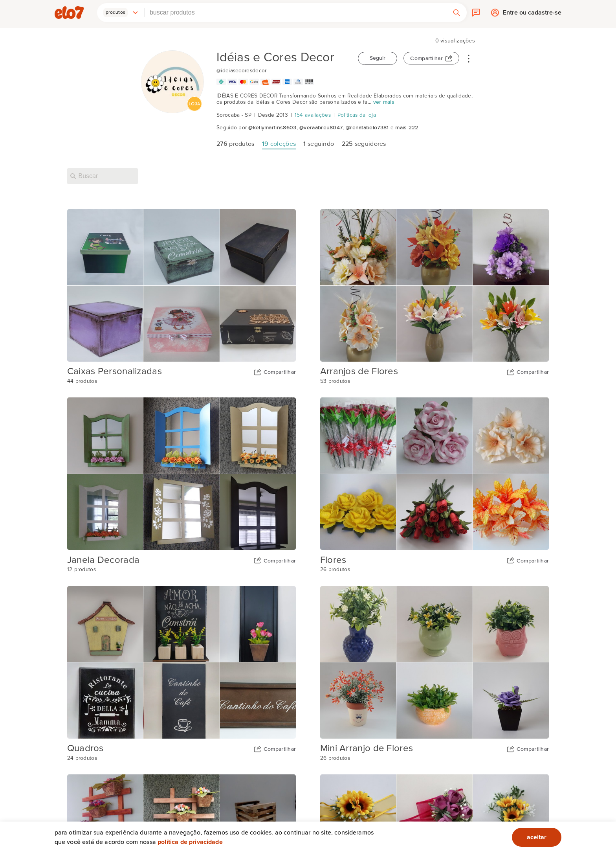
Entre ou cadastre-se (532, 14)
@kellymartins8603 (272, 128)
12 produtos (82, 570)
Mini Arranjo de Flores (367, 748)
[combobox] (296, 13)
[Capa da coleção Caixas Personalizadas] (182, 285)
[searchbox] (296, 13)
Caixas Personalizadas (115, 371)
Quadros (85, 748)
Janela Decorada (104, 560)
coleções (279, 144)
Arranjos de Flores (359, 371)
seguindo (319, 144)
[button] (121, 13)
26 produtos (335, 570)
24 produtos (82, 758)
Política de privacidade (190, 842)
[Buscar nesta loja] (103, 176)
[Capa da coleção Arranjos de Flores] (435, 285)
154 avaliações (313, 115)
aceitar (537, 837)
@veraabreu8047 (321, 128)
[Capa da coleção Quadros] (182, 662)
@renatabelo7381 (367, 128)
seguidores (364, 144)
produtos (236, 144)
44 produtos (82, 381)
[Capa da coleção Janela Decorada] (182, 474)
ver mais (384, 102)
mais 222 (407, 128)
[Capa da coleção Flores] (435, 474)
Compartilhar (426, 59)
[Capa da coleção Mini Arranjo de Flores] (435, 662)
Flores (333, 560)
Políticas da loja (357, 115)
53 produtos (335, 381)
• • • (469, 58)
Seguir (378, 58)
